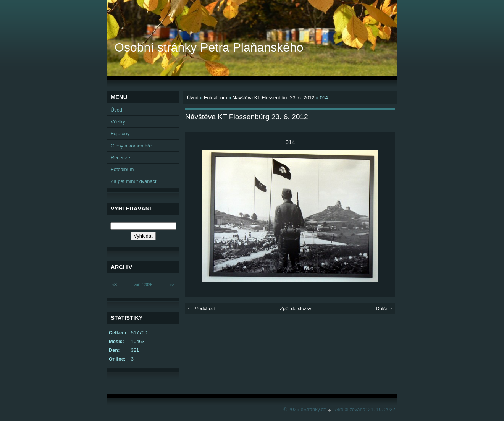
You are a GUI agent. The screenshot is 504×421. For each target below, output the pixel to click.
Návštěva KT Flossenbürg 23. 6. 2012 (274, 98)
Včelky (118, 122)
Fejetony (120, 134)
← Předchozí (201, 308)
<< (115, 285)
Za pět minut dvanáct (134, 181)
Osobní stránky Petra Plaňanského (209, 47)
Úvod (193, 98)
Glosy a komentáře (131, 146)
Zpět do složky (296, 308)
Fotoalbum (215, 98)
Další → (384, 308)
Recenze (120, 158)
